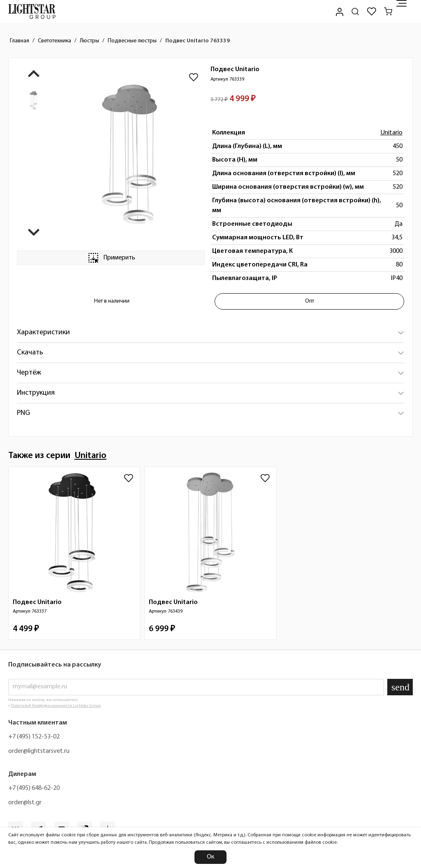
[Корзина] (388, 12)
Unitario (391, 133)
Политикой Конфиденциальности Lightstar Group (56, 706)
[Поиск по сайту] (355, 12)
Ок (210, 857)
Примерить (111, 258)
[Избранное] (372, 12)
